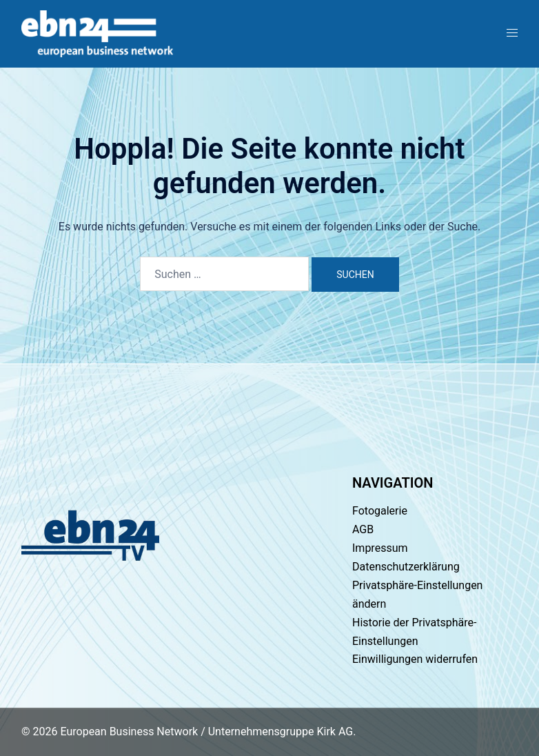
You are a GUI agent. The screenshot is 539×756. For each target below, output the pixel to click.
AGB (363, 529)
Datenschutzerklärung (406, 567)
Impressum (380, 548)
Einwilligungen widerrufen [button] (415, 659)
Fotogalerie (380, 511)
